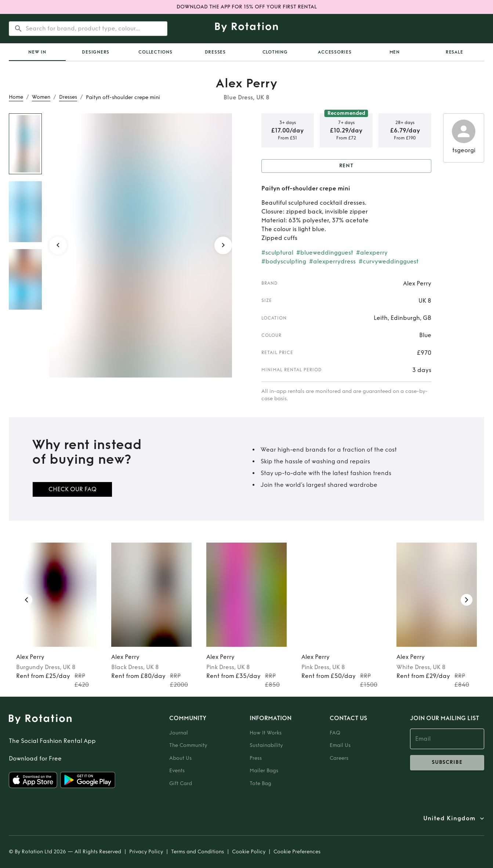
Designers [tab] (96, 52)
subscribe (447, 763)
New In (37, 52)
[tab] (37, 52)
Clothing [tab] (275, 52)
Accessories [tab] (335, 52)
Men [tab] (395, 52)
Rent (347, 166)
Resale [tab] (454, 52)
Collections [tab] (155, 52)
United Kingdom (449, 818)
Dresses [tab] (215, 52)
